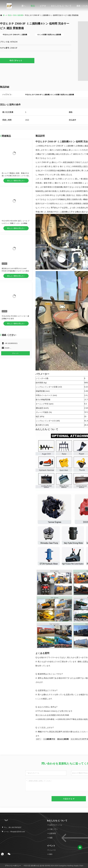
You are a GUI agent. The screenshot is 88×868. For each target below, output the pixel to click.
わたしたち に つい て (61, 6)
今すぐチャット (17, 60)
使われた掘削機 (63, 739)
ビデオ (43, 6)
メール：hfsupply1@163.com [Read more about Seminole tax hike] (13, 832)
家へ (24, 6)
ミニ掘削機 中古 (49, 739)
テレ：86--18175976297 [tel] (11, 827)
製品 (33, 6)
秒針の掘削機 (18, 15)
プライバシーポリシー (13, 866)
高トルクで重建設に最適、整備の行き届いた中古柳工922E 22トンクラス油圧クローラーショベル (16, 176)
